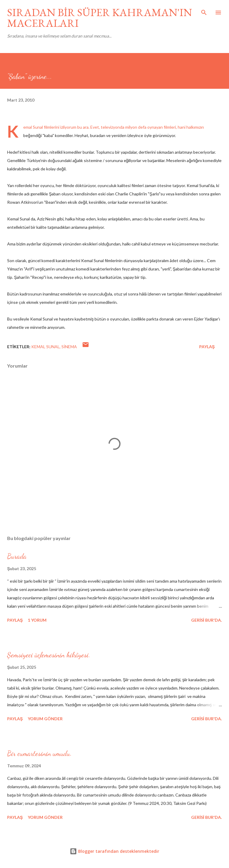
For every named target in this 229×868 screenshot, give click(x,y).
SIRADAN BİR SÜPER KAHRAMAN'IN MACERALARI (100, 18)
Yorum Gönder (45, 719)
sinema (69, 347)
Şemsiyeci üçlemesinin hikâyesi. (49, 655)
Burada (17, 556)
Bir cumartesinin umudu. (40, 753)
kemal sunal (45, 347)
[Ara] (204, 11)
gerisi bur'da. (206, 620)
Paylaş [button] (207, 347)
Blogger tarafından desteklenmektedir (114, 851)
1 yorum (37, 620)
